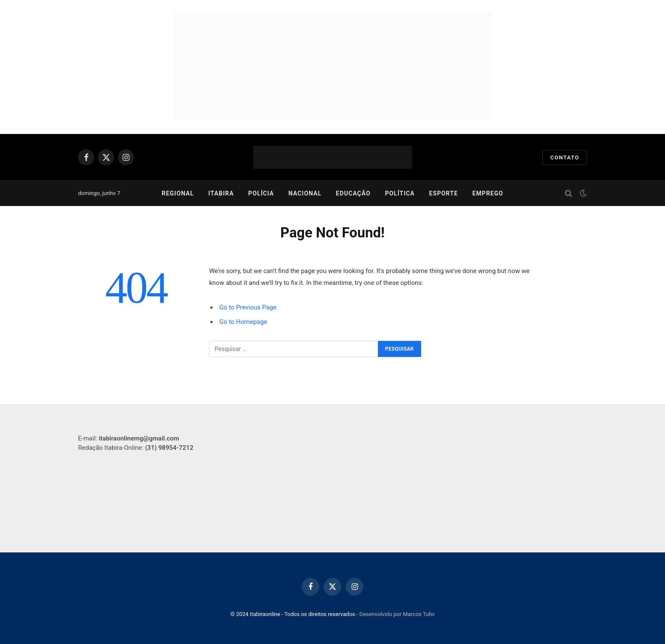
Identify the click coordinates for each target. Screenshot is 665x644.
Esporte (444, 193)
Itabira (221, 193)
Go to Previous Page (248, 307)
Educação (353, 193)
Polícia (261, 193)
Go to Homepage (243, 322)
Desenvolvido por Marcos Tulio (397, 614)
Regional (178, 193)
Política (400, 193)
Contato (565, 158)
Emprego (488, 193)
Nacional (305, 193)
